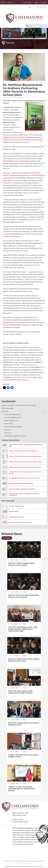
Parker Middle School (11, 421)
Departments (28, 2)
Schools (11, 2)
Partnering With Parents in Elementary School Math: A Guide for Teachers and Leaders (24, 175)
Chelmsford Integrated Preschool (15, 436)
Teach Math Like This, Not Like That (18, 325)
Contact (44, 2)
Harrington (8, 430)
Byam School (9, 424)
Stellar (41, 866)
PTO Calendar (8, 408)
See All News (7, 538)
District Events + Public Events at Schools (19, 405)
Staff (37, 2)
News (20, 97)
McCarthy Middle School (12, 418)
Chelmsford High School (12, 414)
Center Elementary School (13, 427)
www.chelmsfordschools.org (17, 380)
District (3, 2)
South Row (8, 433)
